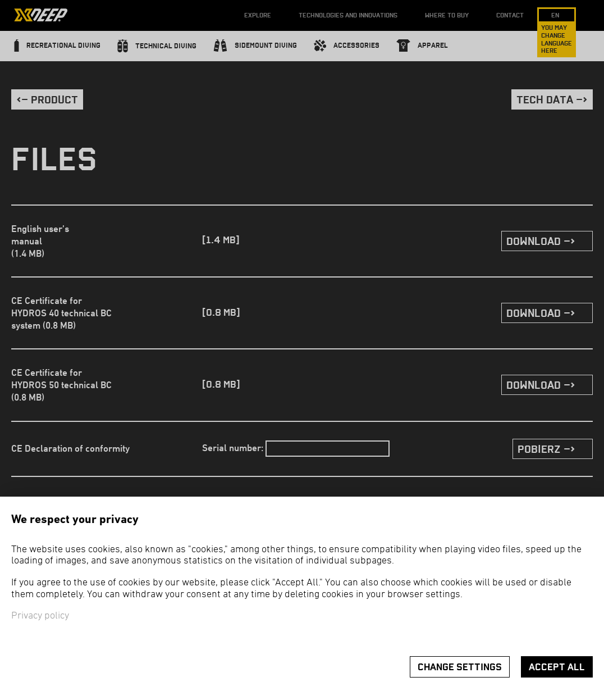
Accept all (557, 667)
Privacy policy (40, 616)
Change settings (460, 667)
